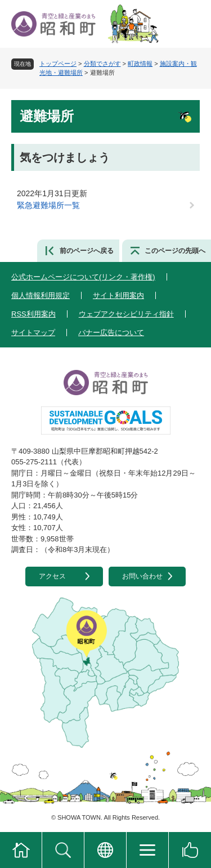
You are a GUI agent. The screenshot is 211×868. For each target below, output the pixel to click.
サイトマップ (33, 333)
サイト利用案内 (118, 295)
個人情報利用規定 (41, 295)
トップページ (58, 64)
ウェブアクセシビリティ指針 (126, 314)
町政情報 (140, 64)
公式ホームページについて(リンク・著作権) (83, 277)
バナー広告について (111, 333)
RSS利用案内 (33, 314)
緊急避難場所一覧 (48, 205)
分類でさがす (102, 64)
